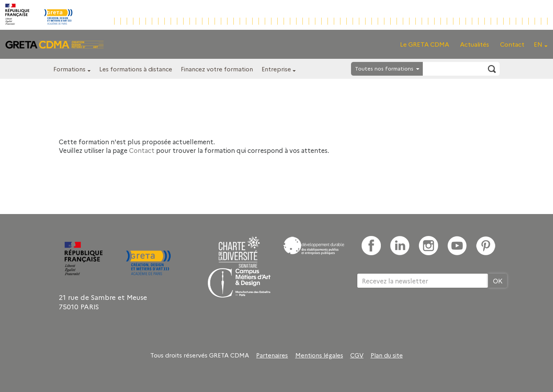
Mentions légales (319, 355)
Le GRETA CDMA (425, 44)
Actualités (475, 44)
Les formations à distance (136, 69)
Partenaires (272, 355)
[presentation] (417, 314)
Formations (69, 69)
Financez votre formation (217, 69)
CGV (357, 355)
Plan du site (387, 355)
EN (538, 44)
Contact (512, 44)
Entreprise (276, 69)
